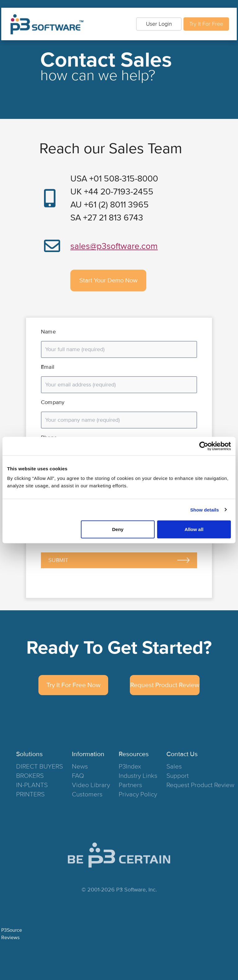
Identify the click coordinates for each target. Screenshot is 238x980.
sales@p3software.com (114, 246)
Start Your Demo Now (108, 281)
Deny (118, 529)
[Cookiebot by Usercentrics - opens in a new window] (204, 446)
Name (48, 332)
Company (53, 402)
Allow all (194, 529)
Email (48, 367)
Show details (205, 510)
